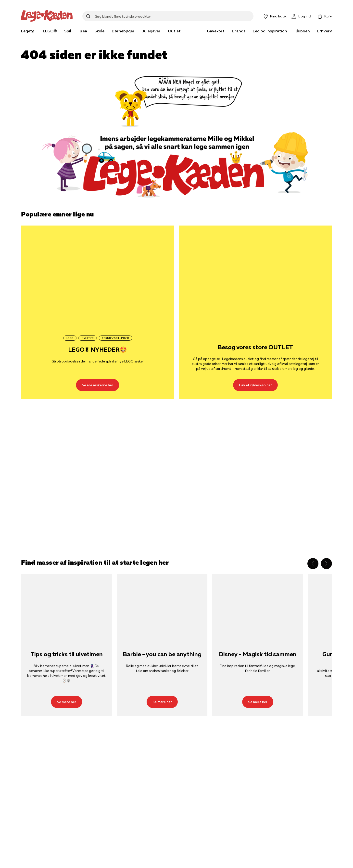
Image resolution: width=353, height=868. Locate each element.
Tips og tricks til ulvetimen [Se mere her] (67, 654)
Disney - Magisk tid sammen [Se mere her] (258, 654)
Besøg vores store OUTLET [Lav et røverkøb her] (255, 347)
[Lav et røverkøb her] (255, 277)
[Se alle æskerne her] (98, 277)
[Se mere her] (66, 604)
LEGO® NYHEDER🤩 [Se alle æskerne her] (98, 350)
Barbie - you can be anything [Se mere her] (162, 654)
